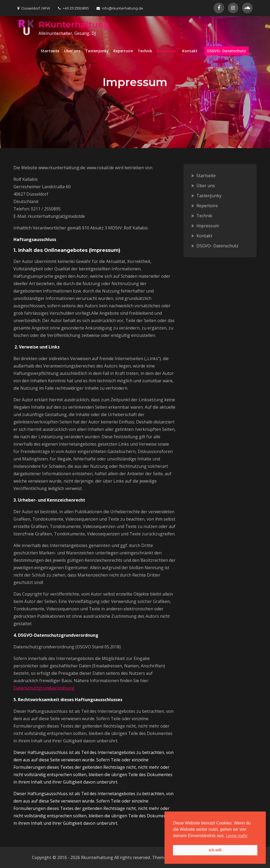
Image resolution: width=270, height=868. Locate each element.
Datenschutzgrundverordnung (44, 688)
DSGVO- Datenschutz (226, 51)
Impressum (167, 51)
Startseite (50, 51)
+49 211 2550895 (73, 8)
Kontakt (190, 51)
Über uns (72, 51)
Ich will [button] (215, 850)
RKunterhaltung (74, 24)
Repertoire (123, 51)
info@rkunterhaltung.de (120, 8)
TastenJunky (97, 51)
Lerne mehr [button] (237, 836)
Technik (145, 51)
